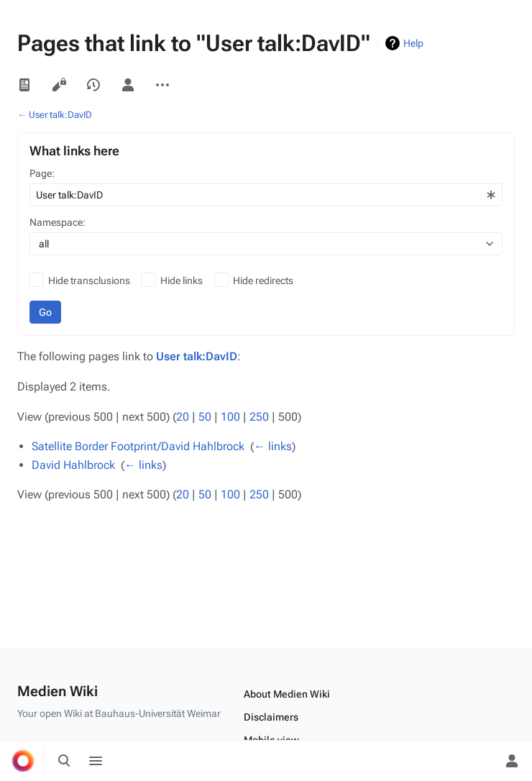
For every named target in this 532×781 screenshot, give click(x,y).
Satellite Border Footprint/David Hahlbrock (138, 446)
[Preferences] (480, 761)
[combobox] (266, 195)
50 (205, 417)
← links (273, 446)
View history (93, 85)
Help (413, 43)
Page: (42, 173)
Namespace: (58, 222)
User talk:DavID (60, 115)
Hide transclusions (89, 280)
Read (24, 85)
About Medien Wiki (287, 694)
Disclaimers (271, 717)
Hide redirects (263, 280)
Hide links (182, 280)
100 (230, 417)
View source (59, 85)
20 (183, 417)
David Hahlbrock (73, 465)
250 (259, 417)
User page (128, 85)
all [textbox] (44, 244)
